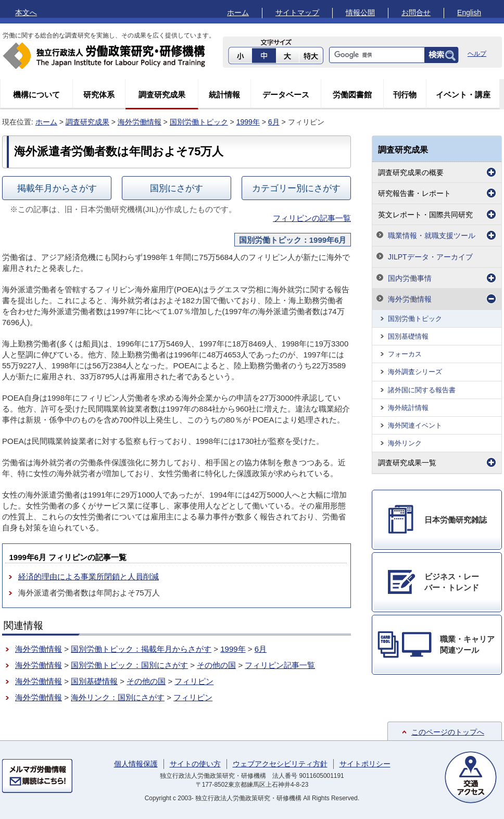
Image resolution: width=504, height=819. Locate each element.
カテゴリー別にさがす (296, 188)
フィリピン (194, 681)
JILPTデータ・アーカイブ (430, 257)
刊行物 (405, 95)
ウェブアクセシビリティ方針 (280, 764)
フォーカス (405, 354)
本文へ (26, 13)
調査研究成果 (162, 95)
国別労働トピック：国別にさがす (129, 665)
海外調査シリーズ (415, 372)
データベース (286, 95)
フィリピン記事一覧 (280, 665)
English (469, 13)
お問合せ (416, 13)
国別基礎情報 (94, 681)
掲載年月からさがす (57, 188)
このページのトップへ (448, 732)
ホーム (238, 13)
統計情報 (224, 95)
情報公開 (360, 13)
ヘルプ (477, 54)
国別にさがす (177, 188)
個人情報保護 (136, 764)
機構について (36, 95)
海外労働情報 (140, 122)
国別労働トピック (199, 122)
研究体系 (99, 95)
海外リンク (405, 443)
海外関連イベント (415, 425)
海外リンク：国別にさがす (118, 697)
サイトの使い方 (195, 764)
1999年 (248, 122)
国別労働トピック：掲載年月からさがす (141, 649)
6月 (274, 122)
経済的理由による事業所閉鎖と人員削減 (89, 576)
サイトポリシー (365, 764)
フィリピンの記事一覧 (312, 218)
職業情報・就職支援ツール (432, 235)
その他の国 (216, 665)
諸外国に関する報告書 (422, 390)
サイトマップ (297, 13)
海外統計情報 (408, 408)
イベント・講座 (463, 95)
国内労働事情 (410, 278)
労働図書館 (352, 95)
